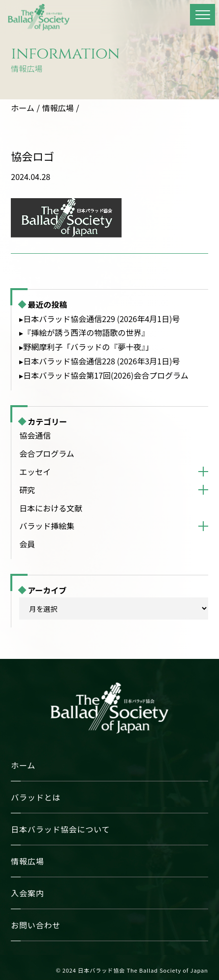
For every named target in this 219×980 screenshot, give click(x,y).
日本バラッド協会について (60, 829)
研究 (27, 490)
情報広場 (58, 108)
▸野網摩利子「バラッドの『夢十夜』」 (86, 347)
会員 (27, 544)
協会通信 (35, 435)
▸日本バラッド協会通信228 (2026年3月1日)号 (99, 361)
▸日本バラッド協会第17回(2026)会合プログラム (104, 375)
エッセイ (35, 472)
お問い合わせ (36, 925)
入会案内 (27, 893)
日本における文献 (51, 508)
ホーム (23, 108)
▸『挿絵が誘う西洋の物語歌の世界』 (84, 332)
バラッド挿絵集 (47, 526)
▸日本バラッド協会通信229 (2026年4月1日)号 (99, 319)
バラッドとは (36, 797)
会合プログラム (47, 453)
